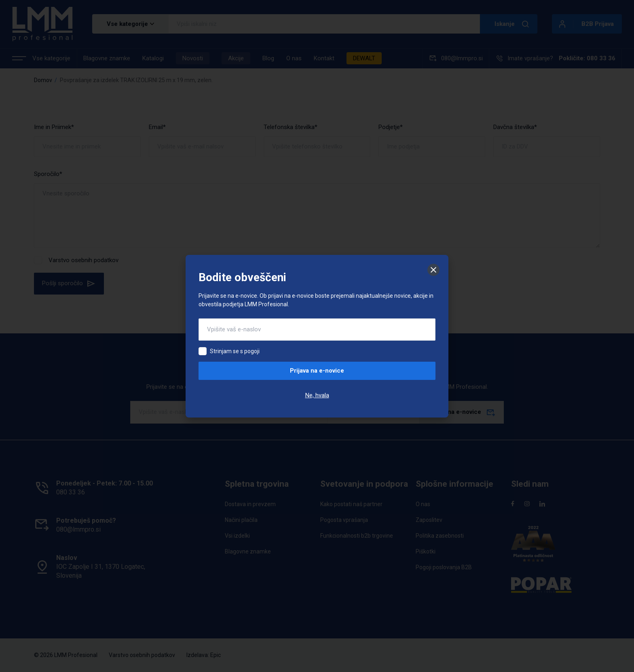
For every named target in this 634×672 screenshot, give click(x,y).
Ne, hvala (317, 395)
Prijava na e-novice (317, 371)
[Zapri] (433, 270)
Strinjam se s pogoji (235, 351)
